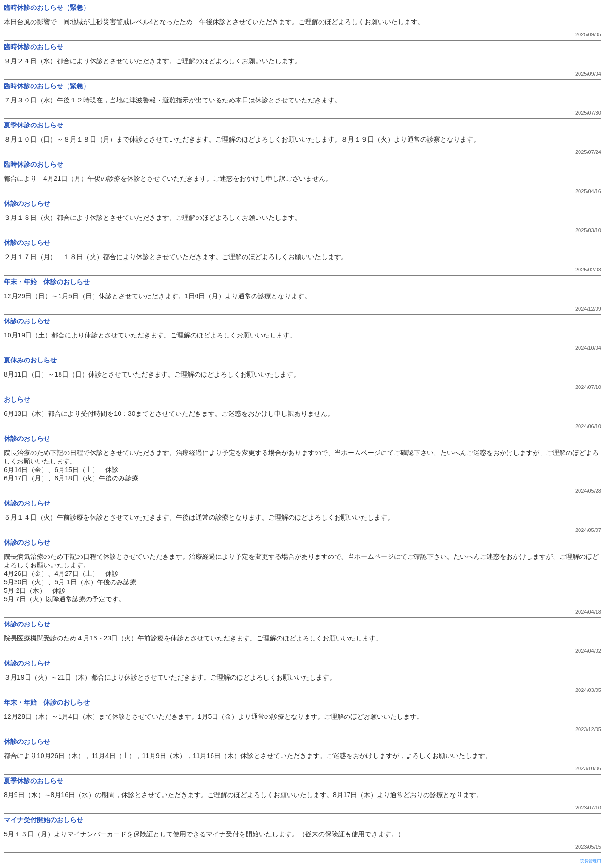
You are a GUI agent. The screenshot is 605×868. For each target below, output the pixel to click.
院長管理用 (591, 861)
